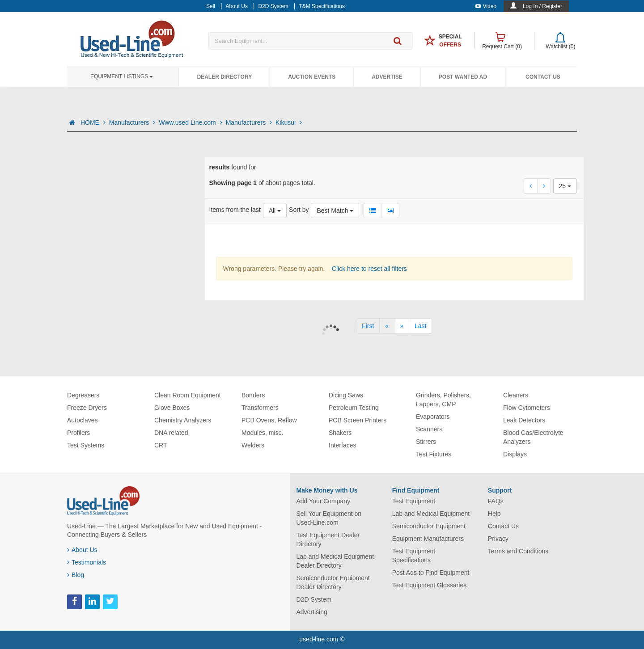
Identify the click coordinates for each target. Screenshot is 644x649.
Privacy (498, 539)
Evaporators (433, 417)
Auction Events (312, 77)
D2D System (314, 599)
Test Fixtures (434, 454)
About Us (82, 550)
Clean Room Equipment (188, 395)
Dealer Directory (224, 77)
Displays (515, 454)
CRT (161, 445)
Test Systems (86, 445)
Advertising (312, 612)
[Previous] (387, 326)
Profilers (78, 433)
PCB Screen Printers (358, 420)
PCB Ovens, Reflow (269, 420)
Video (486, 6)
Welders (253, 445)
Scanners (429, 429)
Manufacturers (132, 122)
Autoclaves (82, 420)
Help (494, 514)
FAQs (496, 501)
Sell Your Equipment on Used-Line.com (329, 518)
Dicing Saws (346, 395)
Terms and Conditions (518, 551)
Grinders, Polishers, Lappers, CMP (443, 400)
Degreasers (83, 395)
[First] (368, 326)
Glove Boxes (172, 408)
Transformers (260, 408)
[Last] (420, 326)
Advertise (387, 77)
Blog (76, 575)
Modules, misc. (262, 433)
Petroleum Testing (354, 408)
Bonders (253, 395)
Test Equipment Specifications (414, 556)
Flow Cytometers (527, 408)
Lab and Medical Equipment (431, 514)
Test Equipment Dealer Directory (328, 539)
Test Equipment (414, 501)
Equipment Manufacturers (428, 539)
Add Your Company (324, 501)
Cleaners (516, 395)
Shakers (340, 433)
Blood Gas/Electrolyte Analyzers (533, 437)
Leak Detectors (524, 420)
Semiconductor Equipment (429, 526)
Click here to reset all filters (369, 269)
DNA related (171, 433)
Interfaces (342, 445)
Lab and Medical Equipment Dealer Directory (335, 561)
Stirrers (426, 442)
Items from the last (235, 210)
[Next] (402, 326)
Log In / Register (542, 6)
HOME (93, 122)
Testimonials (87, 562)
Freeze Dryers (87, 408)
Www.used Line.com (191, 122)
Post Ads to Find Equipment (431, 573)
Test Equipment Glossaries (430, 585)
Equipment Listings (122, 76)
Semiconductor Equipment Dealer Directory (333, 582)
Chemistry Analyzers (183, 420)
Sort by (299, 210)
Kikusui (289, 122)
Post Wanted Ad (463, 77)
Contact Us (543, 77)
